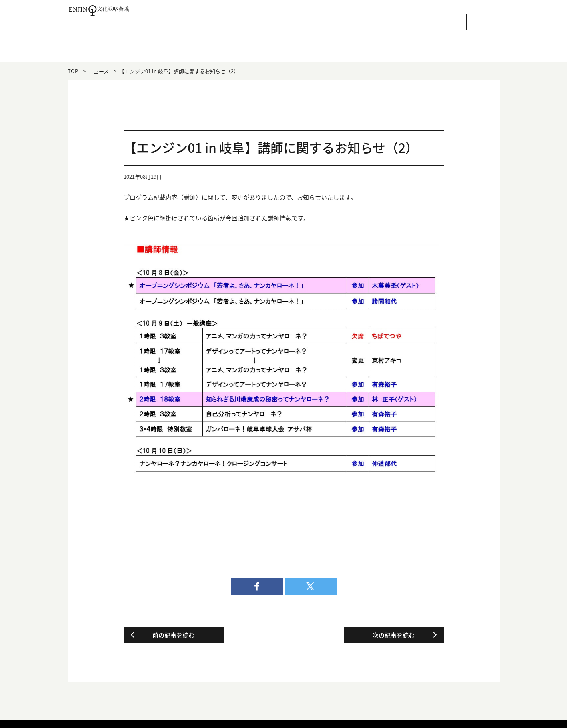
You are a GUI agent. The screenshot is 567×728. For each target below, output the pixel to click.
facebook (257, 586)
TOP (73, 71)
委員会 (456, 50)
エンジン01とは (197, 50)
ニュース (99, 71)
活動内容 (370, 50)
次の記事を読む (394, 635)
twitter (311, 586)
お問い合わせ (468, 20)
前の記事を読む (173, 635)
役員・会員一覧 (283, 50)
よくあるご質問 (398, 20)
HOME (111, 50)
